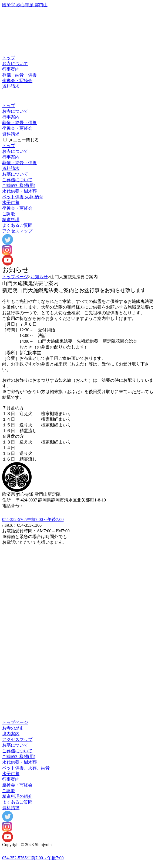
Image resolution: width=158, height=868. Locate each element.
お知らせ (39, 277)
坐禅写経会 (17, 208)
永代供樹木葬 (19, 191)
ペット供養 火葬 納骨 (23, 197)
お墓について (15, 174)
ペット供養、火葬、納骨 (26, 768)
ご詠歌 (9, 214)
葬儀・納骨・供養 (19, 75)
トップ (9, 58)
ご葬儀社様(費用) (19, 185)
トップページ (15, 277)
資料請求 (11, 86)
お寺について (15, 64)
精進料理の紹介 (17, 796)
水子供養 (11, 203)
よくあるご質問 (17, 225)
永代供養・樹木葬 (19, 762)
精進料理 (11, 220)
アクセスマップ (17, 231)
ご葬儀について (17, 180)
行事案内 (11, 69)
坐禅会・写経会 (17, 81)
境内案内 (11, 734)
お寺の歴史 (13, 728)
